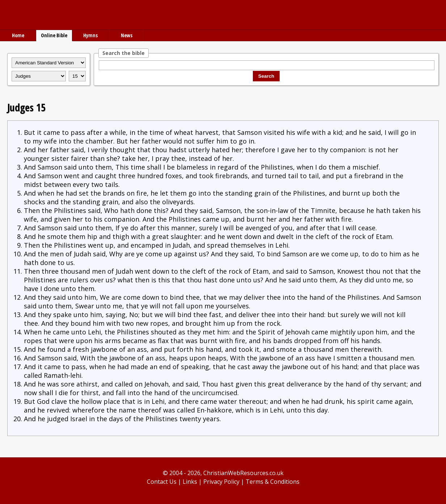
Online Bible (54, 35)
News (127, 35)
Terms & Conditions (273, 482)
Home (18, 35)
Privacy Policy (221, 482)
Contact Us (162, 482)
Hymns (90, 35)
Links (190, 482)
